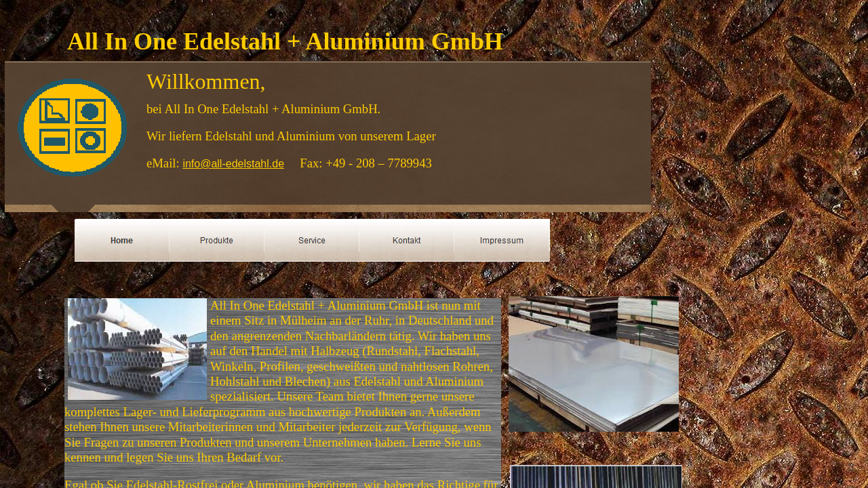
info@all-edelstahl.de (233, 164)
